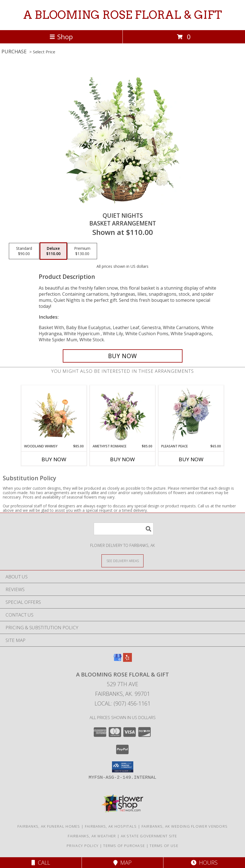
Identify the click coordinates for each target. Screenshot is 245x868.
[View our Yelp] (127, 660)
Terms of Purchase (124, 846)
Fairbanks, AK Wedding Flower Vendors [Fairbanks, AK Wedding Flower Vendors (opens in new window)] (185, 826)
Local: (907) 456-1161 (122, 703)
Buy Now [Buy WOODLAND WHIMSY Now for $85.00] (54, 459)
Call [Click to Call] (41, 863)
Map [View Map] (122, 863)
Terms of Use (164, 846)
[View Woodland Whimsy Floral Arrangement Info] (54, 415)
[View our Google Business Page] (118, 660)
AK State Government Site (149, 836)
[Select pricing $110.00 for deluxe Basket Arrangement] (53, 251)
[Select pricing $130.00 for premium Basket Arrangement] (82, 251)
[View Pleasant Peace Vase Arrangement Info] (191, 415)
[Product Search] (124, 529)
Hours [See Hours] (204, 863)
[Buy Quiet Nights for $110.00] (123, 356)
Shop (61, 37)
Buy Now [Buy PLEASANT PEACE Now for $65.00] (191, 459)
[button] (123, 767)
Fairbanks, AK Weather (92, 836)
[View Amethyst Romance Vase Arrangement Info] (123, 415)
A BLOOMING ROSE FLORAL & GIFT (123, 15)
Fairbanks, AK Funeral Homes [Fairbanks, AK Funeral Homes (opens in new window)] (49, 826)
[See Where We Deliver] (122, 561)
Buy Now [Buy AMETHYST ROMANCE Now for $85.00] (122, 459)
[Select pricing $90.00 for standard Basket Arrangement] (24, 251)
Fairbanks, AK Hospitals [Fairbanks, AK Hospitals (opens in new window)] (111, 826)
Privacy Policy (83, 846)
